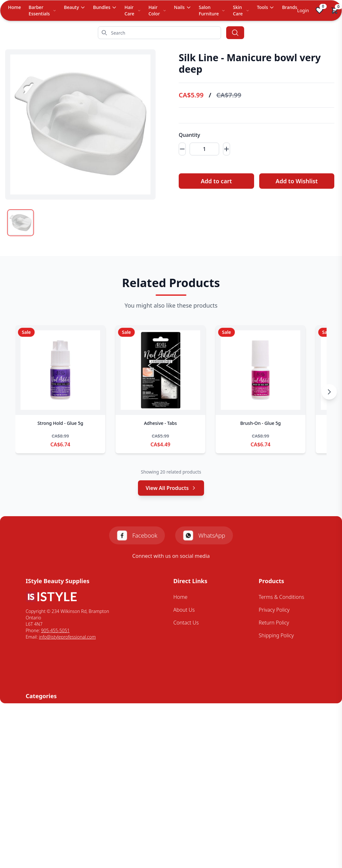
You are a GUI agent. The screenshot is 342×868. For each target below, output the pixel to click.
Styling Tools (40, 763)
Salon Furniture (212, 10)
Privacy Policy (274, 610)
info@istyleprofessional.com (67, 637)
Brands (290, 7)
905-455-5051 (55, 630)
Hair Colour (39, 725)
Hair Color (158, 10)
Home (14, 7)
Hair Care (133, 10)
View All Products (171, 488)
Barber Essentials (42, 10)
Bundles (105, 7)
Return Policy (274, 623)
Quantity (189, 135)
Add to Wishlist (297, 181)
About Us (184, 610)
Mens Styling (40, 738)
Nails (182, 7)
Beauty (75, 7)
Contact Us (186, 623)
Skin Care (241, 10)
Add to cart (216, 181)
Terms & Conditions (281, 597)
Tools (266, 7)
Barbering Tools (44, 712)
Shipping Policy (276, 635)
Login (303, 10)
